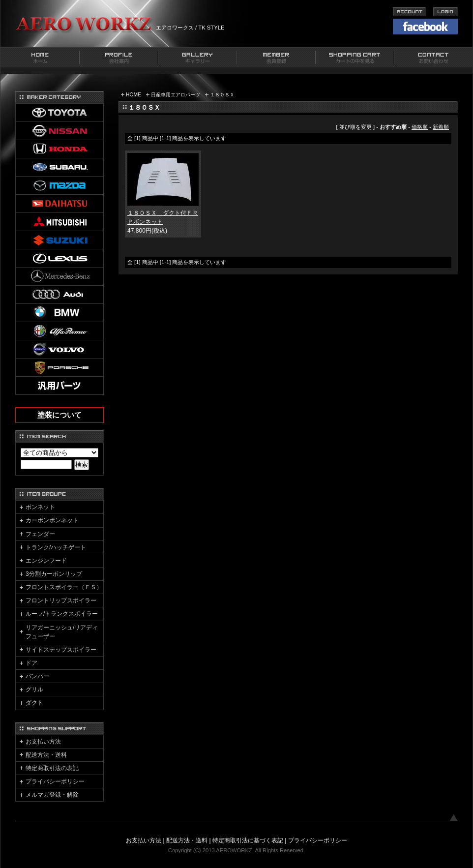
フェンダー (40, 534)
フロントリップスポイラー (61, 600)
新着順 (441, 127)
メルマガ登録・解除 (52, 795)
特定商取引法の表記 (52, 768)
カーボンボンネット (52, 520)
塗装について (59, 415)
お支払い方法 (43, 742)
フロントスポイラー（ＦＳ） (64, 587)
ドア (31, 663)
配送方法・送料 (46, 755)
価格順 (420, 127)
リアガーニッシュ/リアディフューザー (62, 632)
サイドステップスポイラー (61, 650)
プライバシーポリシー (55, 781)
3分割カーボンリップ (54, 574)
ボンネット (40, 507)
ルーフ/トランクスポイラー (62, 614)
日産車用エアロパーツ (176, 95)
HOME (133, 95)
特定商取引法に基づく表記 (248, 840)
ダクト (34, 703)
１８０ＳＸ (222, 95)
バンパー (37, 676)
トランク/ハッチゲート (56, 547)
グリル (34, 689)
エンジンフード (46, 561)
